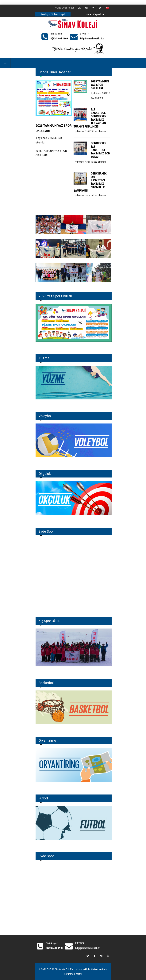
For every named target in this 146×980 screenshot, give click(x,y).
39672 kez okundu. (96, 132)
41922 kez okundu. (96, 196)
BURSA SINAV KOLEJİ (58, 969)
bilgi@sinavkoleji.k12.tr (92, 39)
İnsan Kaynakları (96, 14)
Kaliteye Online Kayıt (53, 14)
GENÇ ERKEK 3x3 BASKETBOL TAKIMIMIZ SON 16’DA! (100, 150)
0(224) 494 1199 (59, 39)
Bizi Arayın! (56, 34)
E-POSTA (85, 34)
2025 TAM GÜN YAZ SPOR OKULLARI (100, 85)
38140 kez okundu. (96, 162)
